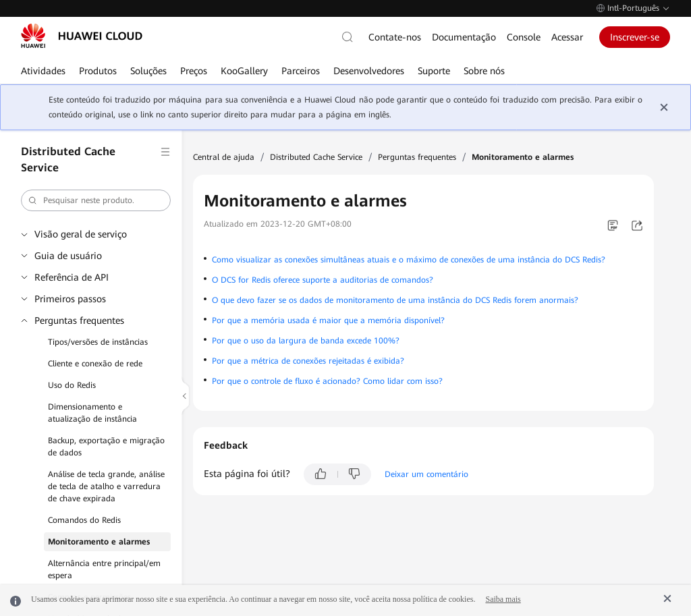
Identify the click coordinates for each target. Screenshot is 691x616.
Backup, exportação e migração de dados (106, 447)
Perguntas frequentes (79, 320)
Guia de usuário (68, 256)
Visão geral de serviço (81, 234)
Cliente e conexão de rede (95, 364)
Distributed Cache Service (316, 157)
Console (524, 37)
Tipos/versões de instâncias (98, 342)
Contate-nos (395, 37)
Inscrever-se (635, 37)
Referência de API (72, 277)
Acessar (567, 37)
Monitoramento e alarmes (99, 542)
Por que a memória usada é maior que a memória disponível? (328, 320)
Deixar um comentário (426, 474)
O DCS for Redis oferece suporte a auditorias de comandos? (323, 280)
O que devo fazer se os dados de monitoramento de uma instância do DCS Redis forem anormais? (395, 300)
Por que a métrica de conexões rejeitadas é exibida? (308, 361)
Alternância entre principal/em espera (104, 569)
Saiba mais (503, 599)
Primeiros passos (70, 299)
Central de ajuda (224, 157)
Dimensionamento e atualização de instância (92, 413)
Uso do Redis (72, 385)
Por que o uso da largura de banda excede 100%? (306, 341)
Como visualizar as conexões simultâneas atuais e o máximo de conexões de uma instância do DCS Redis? (409, 260)
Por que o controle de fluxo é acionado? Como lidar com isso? (327, 381)
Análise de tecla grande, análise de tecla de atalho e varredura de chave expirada (106, 486)
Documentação (464, 37)
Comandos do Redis (84, 520)
